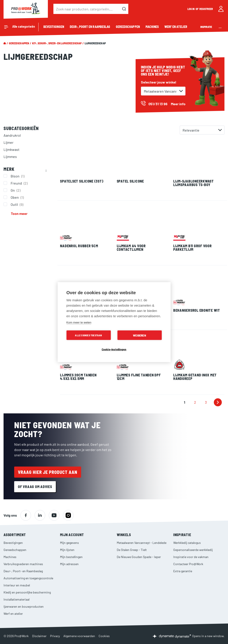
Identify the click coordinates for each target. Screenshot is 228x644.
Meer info (178, 104)
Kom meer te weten (79, 322)
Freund (20, 183)
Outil (18, 204)
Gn (16, 190)
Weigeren (139, 335)
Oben (18, 197)
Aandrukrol (12, 135)
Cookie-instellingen (114, 349)
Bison (18, 176)
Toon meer (19, 213)
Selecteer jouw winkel (159, 82)
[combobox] (91, 9)
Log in (191, 9)
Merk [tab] (9, 169)
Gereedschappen (19, 43)
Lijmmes (10, 157)
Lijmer (9, 142)
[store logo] (26, 9)
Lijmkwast (12, 149)
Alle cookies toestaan (88, 335)
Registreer (206, 9)
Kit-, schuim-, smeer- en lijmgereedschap (57, 43)
